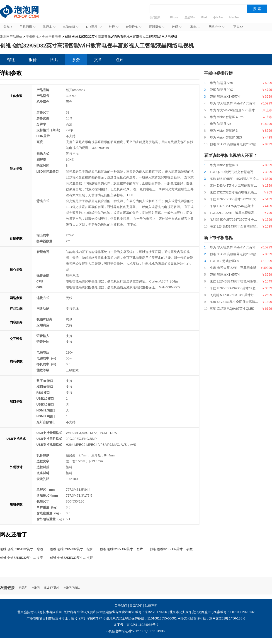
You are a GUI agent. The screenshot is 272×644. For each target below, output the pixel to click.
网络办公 (217, 27)
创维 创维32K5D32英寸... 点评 (71, 558)
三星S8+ (190, 17)
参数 (76, 60)
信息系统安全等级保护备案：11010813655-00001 (141, 618)
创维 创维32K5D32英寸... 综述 (22, 549)
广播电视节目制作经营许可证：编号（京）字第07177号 (66, 618)
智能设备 (134, 27)
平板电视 (32, 37)
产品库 (23, 588)
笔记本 (49, 27)
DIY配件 (94, 27)
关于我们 (121, 606)
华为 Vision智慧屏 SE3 (226, 137)
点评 (120, 60)
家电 (195, 27)
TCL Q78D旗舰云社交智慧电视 (231, 172)
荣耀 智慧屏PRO (221, 90)
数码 (177, 27)
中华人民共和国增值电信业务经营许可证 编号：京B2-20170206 (122, 612)
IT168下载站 (52, 588)
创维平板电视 (52, 37)
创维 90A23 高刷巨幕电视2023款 (233, 144)
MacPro (234, 17)
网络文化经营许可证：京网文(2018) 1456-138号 (211, 618)
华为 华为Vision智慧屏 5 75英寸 (232, 110)
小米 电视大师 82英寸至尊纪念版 (233, 268)
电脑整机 (71, 27)
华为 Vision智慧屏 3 (224, 131)
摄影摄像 (157, 27)
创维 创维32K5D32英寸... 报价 (71, 549)
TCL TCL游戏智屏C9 (224, 261)
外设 (114, 27)
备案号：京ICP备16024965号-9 (136, 625)
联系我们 (136, 606)
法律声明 (151, 606)
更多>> (238, 27)
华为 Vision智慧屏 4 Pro (227, 117)
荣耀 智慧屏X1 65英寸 (225, 97)
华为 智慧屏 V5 (220, 124)
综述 (11, 60)
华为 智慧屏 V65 (221, 83)
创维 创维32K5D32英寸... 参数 (171, 549)
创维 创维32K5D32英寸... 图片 (121, 549)
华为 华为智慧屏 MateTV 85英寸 (233, 103)
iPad (204, 17)
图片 (54, 60)
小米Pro (218, 17)
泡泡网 (36, 588)
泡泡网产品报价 (24, 15)
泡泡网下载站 (72, 588)
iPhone (174, 17)
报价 (33, 60)
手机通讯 (28, 27)
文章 (98, 60)
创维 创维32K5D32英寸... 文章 (22, 558)
